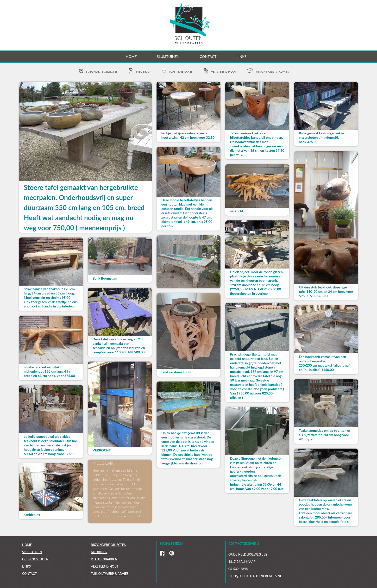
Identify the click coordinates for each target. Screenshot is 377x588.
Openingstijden (35, 559)
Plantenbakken (181, 72)
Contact (208, 56)
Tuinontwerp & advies (271, 72)
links (26, 566)
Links (242, 56)
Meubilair (144, 72)
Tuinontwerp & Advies (110, 574)
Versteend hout (224, 72)
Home (131, 56)
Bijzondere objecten (102, 72)
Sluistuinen (168, 56)
